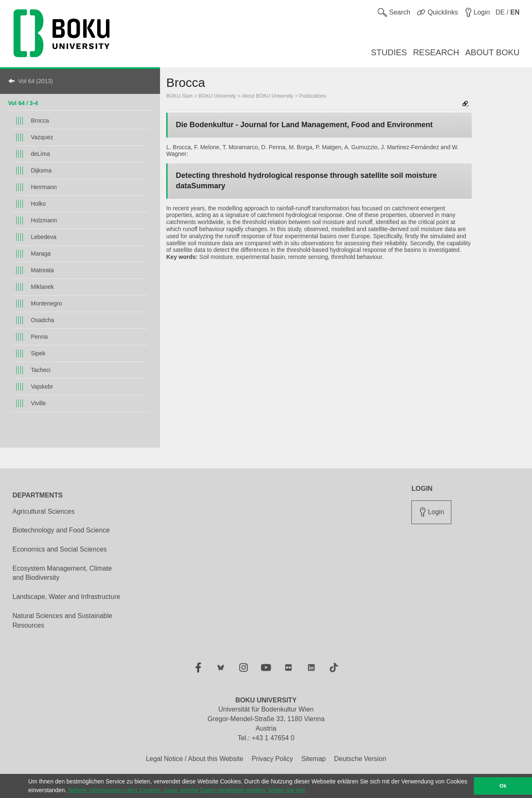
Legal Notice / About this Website (195, 759)
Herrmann (44, 187)
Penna (39, 337)
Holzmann (44, 220)
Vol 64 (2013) (36, 81)
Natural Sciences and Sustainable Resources (62, 621)
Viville (38, 403)
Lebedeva (44, 237)
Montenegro (46, 303)
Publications (313, 96)
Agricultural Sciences (43, 511)
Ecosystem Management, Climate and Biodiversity (62, 573)
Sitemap (314, 759)
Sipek (38, 353)
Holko (38, 204)
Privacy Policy (272, 759)
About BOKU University (267, 96)
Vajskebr (42, 387)
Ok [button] (503, 786)
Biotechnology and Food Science (61, 530)
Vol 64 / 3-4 (23, 103)
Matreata (42, 270)
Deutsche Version (360, 759)
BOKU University (217, 96)
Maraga (41, 254)
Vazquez (42, 137)
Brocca (40, 121)
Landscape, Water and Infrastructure (66, 597)
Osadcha (42, 320)
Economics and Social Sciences (60, 549)
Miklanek (42, 287)
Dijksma (41, 170)
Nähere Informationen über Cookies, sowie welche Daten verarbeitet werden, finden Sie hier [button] (187, 790)
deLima (40, 154)
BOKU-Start (179, 96)
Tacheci (41, 370)
